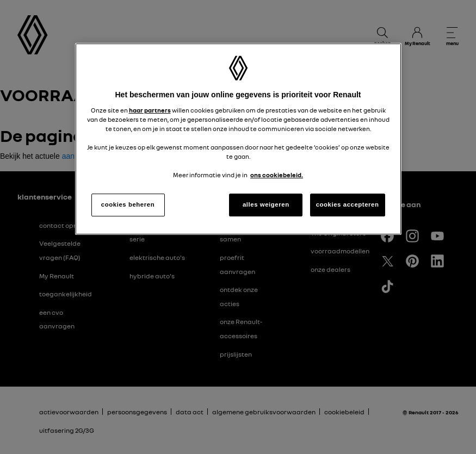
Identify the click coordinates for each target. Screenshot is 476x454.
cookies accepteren (348, 204)
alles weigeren (266, 204)
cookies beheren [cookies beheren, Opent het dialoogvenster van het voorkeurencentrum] (128, 204)
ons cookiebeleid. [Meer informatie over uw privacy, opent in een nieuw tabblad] (277, 175)
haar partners (150, 110)
